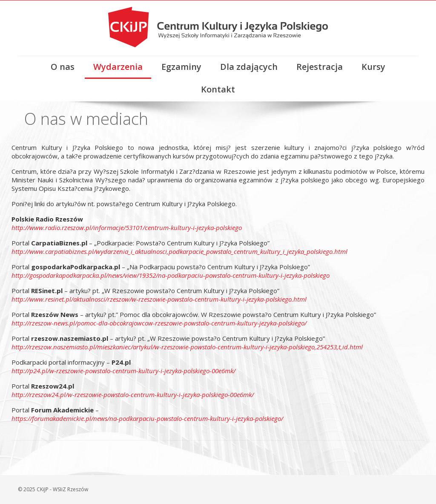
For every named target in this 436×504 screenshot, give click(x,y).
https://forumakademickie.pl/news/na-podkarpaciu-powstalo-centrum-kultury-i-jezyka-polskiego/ (147, 418)
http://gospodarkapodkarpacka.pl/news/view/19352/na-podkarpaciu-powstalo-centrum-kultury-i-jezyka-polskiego (171, 275)
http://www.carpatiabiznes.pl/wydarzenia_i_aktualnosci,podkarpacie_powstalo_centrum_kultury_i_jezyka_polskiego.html (179, 251)
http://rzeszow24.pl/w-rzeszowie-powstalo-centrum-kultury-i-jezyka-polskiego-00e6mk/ (133, 395)
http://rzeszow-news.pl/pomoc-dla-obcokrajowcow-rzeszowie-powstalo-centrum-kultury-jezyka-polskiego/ (159, 323)
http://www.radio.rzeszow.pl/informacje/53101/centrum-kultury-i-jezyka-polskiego (127, 228)
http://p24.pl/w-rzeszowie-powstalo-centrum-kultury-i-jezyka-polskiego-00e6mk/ (123, 371)
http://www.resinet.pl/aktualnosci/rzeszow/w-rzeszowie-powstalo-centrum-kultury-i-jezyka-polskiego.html (159, 299)
